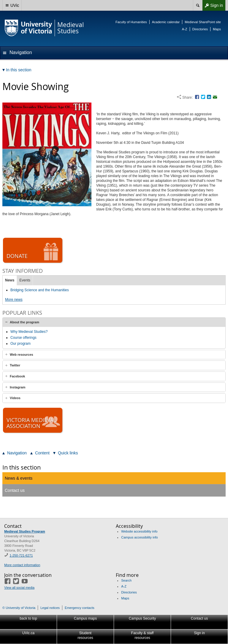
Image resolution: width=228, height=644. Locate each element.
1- (21, 555)
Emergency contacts (80, 608)
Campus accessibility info (140, 537)
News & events (19, 478)
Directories (200, 29)
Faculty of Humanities (131, 22)
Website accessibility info (139, 531)
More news (14, 300)
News (10, 280)
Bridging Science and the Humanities (40, 290)
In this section (22, 467)
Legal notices (50, 608)
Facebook (17, 376)
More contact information (22, 565)
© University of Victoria (19, 608)
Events (25, 280)
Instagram (18, 387)
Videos (15, 398)
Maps (217, 29)
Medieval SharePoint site (203, 22)
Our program (20, 344)
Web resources (22, 355)
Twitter (15, 365)
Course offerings (23, 338)
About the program (24, 322)
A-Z (185, 29)
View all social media (19, 588)
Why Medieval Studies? (29, 332)
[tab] (114, 322)
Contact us (15, 490)
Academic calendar (166, 22)
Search (126, 580)
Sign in (213, 5)
